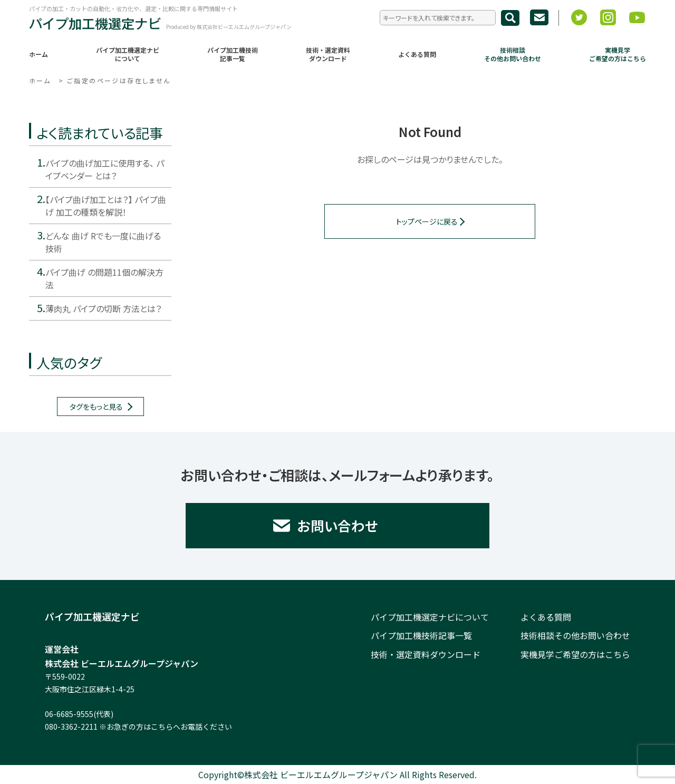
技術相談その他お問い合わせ (513, 54)
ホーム (38, 54)
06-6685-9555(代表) (79, 714)
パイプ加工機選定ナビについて (128, 54)
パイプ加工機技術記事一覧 (233, 54)
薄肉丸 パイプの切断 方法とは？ (103, 308)
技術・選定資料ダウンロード (328, 54)
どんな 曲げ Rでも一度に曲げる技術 (103, 242)
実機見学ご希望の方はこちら (618, 54)
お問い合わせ (338, 525)
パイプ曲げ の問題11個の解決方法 (104, 278)
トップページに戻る (427, 221)
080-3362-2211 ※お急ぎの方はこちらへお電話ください (138, 727)
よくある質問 (417, 54)
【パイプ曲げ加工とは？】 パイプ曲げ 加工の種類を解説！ (106, 206)
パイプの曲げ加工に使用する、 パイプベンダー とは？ (105, 169)
